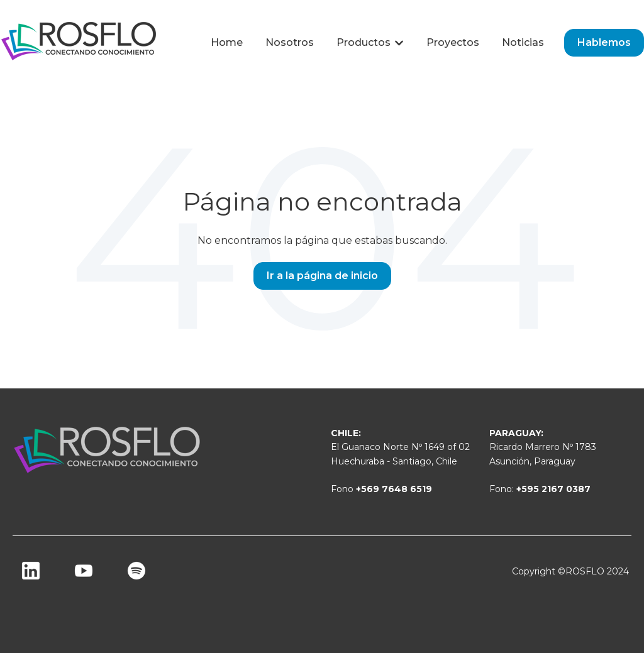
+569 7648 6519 (394, 489)
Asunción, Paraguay (532, 461)
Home (227, 42)
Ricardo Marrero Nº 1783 (543, 447)
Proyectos (453, 42)
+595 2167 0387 (553, 489)
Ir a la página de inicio (322, 276)
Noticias (523, 42)
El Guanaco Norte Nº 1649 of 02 (400, 447)
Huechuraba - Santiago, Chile (394, 461)
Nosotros (290, 42)
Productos (364, 42)
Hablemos (604, 42)
